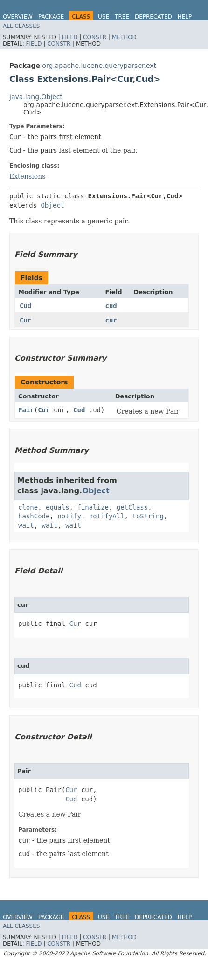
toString (148, 516)
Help (185, 17)
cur (111, 320)
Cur (25, 320)
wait (26, 525)
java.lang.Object (36, 97)
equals (58, 507)
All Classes (21, 26)
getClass (132, 507)
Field (69, 37)
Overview (18, 17)
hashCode (34, 516)
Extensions (27, 176)
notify (69, 516)
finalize (93, 507)
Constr (95, 37)
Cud (25, 306)
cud (111, 306)
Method (124, 37)
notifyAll (107, 516)
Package (51, 17)
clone (28, 507)
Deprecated (153, 17)
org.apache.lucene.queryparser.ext (99, 66)
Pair (26, 410)
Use (104, 17)
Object (52, 205)
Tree (122, 17)
